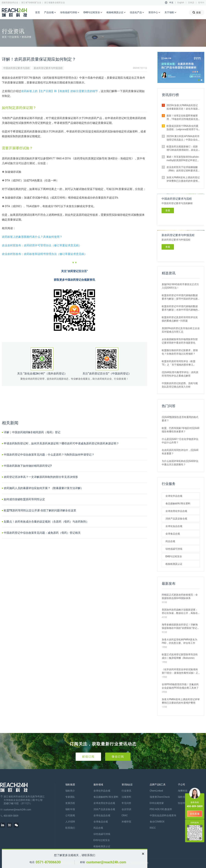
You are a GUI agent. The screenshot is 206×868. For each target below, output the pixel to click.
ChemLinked (156, 791)
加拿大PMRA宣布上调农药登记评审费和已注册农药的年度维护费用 (183, 179)
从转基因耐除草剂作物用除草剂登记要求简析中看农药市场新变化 (180, 341)
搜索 (197, 12)
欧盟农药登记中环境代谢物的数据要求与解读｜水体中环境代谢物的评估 (180, 308)
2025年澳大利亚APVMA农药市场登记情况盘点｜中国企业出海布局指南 (183, 138)
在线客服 (195, 814)
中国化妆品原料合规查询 (163, 815)
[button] (199, 80)
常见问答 (126, 803)
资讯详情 (26, 37)
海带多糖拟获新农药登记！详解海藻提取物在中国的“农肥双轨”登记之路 (181, 626)
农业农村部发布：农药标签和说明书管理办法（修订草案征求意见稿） (44, 254)
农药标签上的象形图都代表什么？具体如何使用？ (32, 237)
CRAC (125, 815)
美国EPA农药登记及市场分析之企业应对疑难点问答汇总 (181, 330)
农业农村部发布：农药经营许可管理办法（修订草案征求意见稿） (42, 245)
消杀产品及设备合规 (176, 519)
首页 (38, 12)
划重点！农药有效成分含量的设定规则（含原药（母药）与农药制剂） (46, 522)
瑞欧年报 (70, 809)
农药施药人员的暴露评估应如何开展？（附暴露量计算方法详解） (44, 488)
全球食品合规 (173, 534)
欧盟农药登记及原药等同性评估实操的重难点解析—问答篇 (180, 319)
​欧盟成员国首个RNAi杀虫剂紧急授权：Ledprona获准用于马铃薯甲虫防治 (182, 128)
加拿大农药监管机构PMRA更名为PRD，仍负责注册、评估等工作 (179, 641)
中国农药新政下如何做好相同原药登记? (28, 466)
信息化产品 (137, 13)
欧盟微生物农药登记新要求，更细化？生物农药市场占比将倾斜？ (180, 352)
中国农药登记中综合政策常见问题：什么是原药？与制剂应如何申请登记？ (49, 455)
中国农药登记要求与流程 (16, 68)
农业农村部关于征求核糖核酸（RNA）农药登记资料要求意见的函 (182, 169)
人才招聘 (70, 822)
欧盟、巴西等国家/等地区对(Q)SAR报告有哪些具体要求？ (181, 430)
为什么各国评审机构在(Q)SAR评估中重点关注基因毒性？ (180, 463)
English (181, 3)
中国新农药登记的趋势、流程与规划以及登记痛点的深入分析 (180, 385)
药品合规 (170, 541)
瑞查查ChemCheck (160, 797)
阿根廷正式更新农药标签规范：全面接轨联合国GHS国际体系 (180, 596)
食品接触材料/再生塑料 (178, 503)
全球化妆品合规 (174, 526)
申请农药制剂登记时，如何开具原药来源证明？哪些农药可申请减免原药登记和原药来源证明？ (61, 443)
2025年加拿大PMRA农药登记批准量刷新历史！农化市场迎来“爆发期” (182, 107)
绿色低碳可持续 (70, 13)
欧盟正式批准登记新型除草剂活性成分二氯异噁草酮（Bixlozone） (180, 656)
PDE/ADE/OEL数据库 (161, 809)
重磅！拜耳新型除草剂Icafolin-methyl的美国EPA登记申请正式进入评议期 (183, 159)
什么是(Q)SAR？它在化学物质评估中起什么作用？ (180, 441)
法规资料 (126, 797)
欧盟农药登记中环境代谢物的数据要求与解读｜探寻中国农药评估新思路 (180, 297)
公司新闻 (70, 815)
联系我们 (70, 828)
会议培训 (126, 809)
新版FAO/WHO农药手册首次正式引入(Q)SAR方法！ (180, 286)
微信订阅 (118, 757)
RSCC (153, 828)
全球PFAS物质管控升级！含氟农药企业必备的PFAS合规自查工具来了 (180, 686)
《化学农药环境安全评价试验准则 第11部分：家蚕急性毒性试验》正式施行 (180, 671)
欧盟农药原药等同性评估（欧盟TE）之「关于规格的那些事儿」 (179, 363)
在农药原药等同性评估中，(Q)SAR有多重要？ (180, 452)
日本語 (191, 3)
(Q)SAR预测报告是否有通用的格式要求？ (180, 419)
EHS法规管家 (157, 803)
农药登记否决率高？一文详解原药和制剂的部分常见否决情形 (41, 477)
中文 (171, 3)
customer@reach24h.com (106, 862)
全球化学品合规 (174, 496)
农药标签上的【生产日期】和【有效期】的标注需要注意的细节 (60, 91)
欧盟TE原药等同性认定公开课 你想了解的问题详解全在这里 (40, 510)
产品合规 (50, 13)
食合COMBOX (157, 822)
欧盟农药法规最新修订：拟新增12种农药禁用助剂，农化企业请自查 (182, 148)
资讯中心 (154, 13)
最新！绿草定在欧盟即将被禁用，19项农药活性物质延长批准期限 (182, 117)
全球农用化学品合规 (176, 511)
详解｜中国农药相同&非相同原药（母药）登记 (32, 432)
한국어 (201, 3)
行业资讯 (14, 37)
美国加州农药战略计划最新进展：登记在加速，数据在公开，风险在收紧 (180, 612)
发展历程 (70, 803)
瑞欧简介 (70, 791)
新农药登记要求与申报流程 (48, 68)
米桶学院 (126, 822)
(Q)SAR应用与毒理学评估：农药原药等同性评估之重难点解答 (180, 374)
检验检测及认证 (116, 13)
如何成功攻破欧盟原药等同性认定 (24, 499)
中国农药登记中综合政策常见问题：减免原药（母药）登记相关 (42, 533)
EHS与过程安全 (93, 13)
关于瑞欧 (170, 13)
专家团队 (70, 797)
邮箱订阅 (88, 757)
